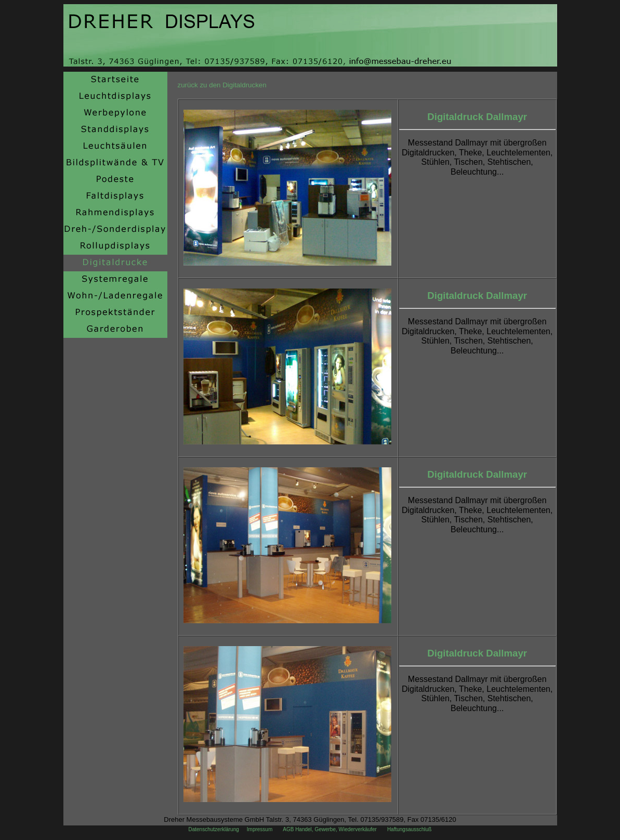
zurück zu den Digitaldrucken (222, 85)
